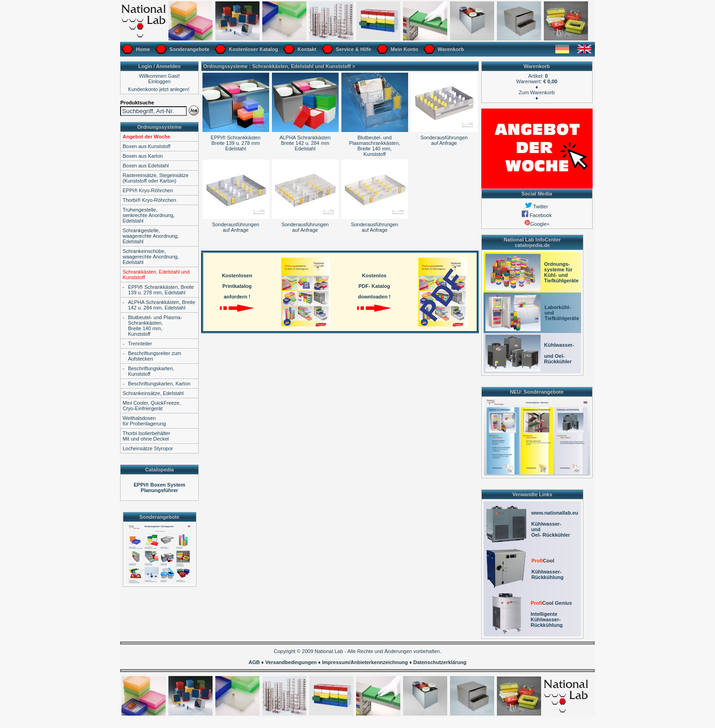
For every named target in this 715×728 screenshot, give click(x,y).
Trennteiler (140, 344)
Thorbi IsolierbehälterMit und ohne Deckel (146, 436)
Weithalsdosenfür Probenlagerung (144, 421)
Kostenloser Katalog (253, 49)
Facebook (537, 215)
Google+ (537, 224)
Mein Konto (404, 49)
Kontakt (306, 49)
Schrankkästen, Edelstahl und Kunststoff (302, 66)
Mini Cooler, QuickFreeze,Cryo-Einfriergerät (152, 406)
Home (142, 49)
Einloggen (159, 81)
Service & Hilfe (353, 49)
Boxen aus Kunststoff (146, 146)
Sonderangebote (189, 49)
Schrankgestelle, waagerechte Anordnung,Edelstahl (150, 236)
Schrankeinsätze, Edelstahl (153, 393)
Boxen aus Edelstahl (145, 166)
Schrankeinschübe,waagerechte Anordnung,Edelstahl (150, 257)
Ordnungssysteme (159, 127)
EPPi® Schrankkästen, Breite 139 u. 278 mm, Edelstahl (161, 290)
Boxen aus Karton (142, 156)
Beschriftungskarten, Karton (159, 384)
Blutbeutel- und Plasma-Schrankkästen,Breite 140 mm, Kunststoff (155, 326)
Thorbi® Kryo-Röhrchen (149, 200)
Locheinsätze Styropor (147, 448)
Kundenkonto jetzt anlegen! (159, 89)
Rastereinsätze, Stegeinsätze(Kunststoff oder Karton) (155, 178)
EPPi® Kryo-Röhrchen (148, 190)
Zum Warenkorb (536, 92)
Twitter (537, 206)
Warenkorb (450, 49)
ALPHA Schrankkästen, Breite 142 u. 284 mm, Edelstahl (161, 305)
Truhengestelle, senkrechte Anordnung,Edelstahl (148, 215)
